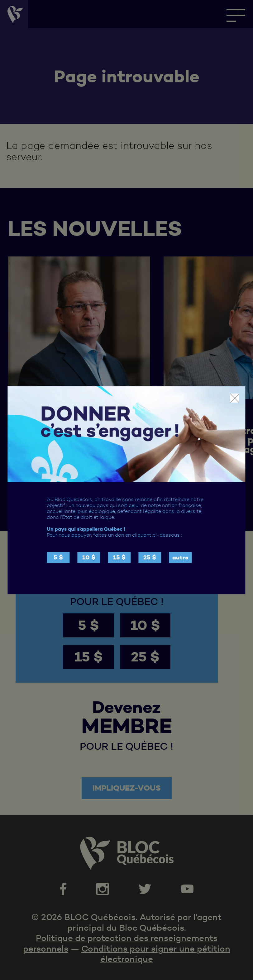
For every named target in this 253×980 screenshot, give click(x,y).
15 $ (119, 557)
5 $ (58, 557)
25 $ (150, 557)
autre (180, 557)
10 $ (89, 557)
